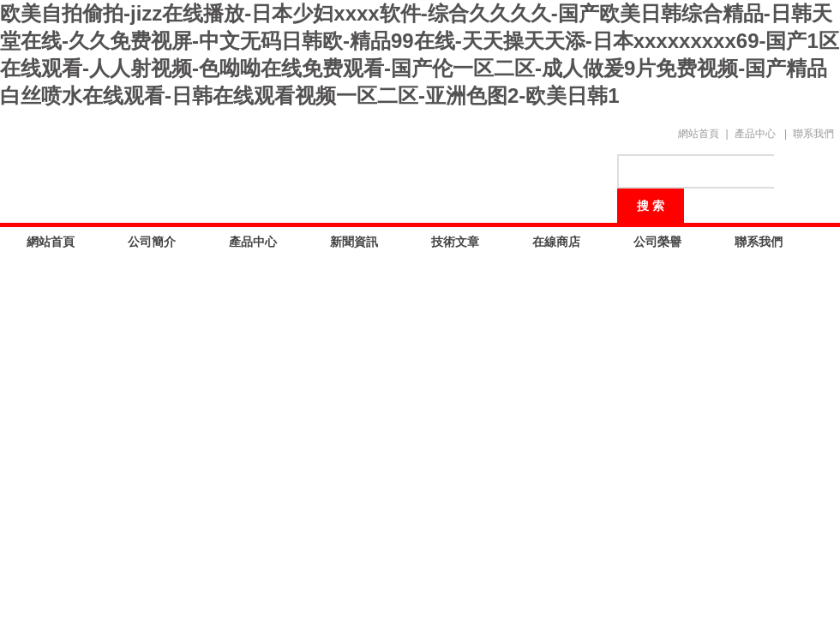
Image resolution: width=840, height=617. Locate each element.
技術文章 (455, 242)
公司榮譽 (657, 242)
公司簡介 (152, 242)
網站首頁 (699, 134)
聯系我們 (813, 134)
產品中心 (755, 134)
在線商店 (556, 242)
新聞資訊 (354, 242)
